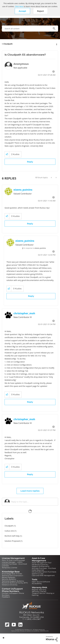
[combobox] (30, 29)
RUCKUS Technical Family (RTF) (15, 583)
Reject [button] (40, 11)
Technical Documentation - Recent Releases (13, 576)
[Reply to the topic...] (33, 502)
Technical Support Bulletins (13, 581)
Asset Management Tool (42, 563)
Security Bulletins (9, 579)
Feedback (6, 597)
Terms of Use (15, 631)
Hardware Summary (40, 565)
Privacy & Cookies (25, 631)
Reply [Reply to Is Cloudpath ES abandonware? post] (30, 162)
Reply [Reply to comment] (30, 224)
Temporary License (10, 568)
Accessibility (37, 583)
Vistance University (10, 585)
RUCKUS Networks (32, 612)
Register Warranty (39, 590)
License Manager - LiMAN (12, 562)
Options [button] (56, 44)
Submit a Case (38, 574)
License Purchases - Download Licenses (14, 565)
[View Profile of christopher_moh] (24, 313)
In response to (35, 248)
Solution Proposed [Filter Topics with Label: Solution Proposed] (12, 541)
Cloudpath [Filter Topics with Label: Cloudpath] (9, 526)
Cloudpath (8, 44)
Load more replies (30, 491)
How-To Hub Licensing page (13, 560)
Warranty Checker (39, 591)
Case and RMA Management (43, 575)
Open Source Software (41, 582)
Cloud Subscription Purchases (44, 572)
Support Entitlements (41, 566)
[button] (22, 11)
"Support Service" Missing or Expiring (43, 594)
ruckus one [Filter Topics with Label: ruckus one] (9, 531)
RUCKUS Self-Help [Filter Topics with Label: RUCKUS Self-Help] (12, 536)
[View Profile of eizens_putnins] (23, 190)
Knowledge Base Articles (12, 574)
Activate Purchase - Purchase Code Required (44, 569)
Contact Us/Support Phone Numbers (13, 594)
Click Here (19, 6)
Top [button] (4, 638)
